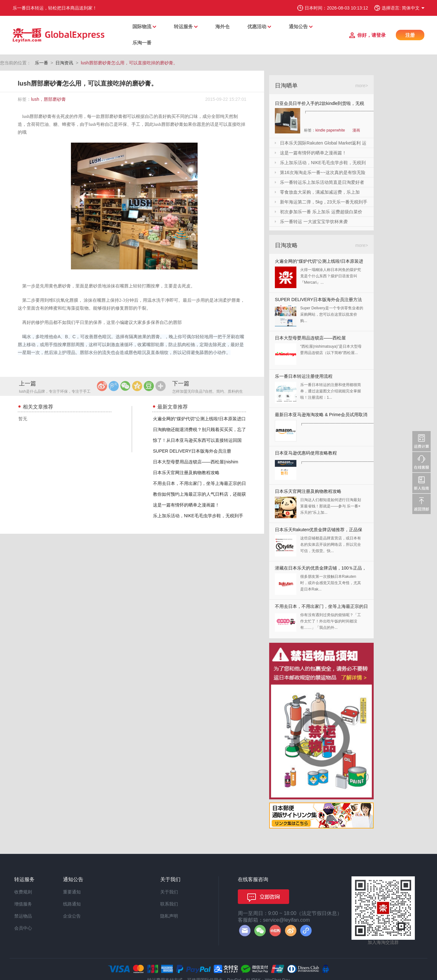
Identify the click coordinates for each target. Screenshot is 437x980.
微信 (125, 386)
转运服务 (183, 26)
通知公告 (298, 26)
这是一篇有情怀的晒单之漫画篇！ (186, 505)
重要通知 (72, 892)
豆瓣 (149, 386)
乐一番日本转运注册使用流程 (304, 376)
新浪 (102, 386)
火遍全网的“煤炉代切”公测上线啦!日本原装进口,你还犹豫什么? (319, 263)
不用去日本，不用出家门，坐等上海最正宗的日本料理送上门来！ (321, 608)
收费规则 (23, 892)
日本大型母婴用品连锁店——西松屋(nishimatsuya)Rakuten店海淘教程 (310, 339)
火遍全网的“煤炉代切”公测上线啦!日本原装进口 (199, 419)
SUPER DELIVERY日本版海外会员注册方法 (318, 300)
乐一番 (41, 63)
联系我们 (169, 904)
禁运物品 (23, 916)
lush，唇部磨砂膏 (48, 99)
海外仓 (222, 26)
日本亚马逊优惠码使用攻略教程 (306, 453)
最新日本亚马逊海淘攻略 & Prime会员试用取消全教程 (321, 416)
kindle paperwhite (330, 130)
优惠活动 (257, 26)
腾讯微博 (114, 386)
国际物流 (142, 26)
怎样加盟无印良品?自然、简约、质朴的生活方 (208, 392)
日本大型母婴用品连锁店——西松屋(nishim (196, 462)
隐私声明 (169, 916)
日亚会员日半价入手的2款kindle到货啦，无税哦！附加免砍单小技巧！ (320, 104)
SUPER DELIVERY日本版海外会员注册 (192, 451)
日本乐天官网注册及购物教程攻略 (186, 473)
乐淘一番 (142, 43)
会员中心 (23, 928)
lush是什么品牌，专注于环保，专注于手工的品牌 (55, 392)
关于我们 (169, 892)
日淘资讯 (64, 63)
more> (362, 86)
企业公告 (72, 916)
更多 (161, 386)
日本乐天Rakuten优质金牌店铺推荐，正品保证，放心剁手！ (319, 531)
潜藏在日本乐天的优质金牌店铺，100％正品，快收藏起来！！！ (321, 569)
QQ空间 (137, 386)
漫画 (356, 130)
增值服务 (23, 904)
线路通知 (72, 904)
